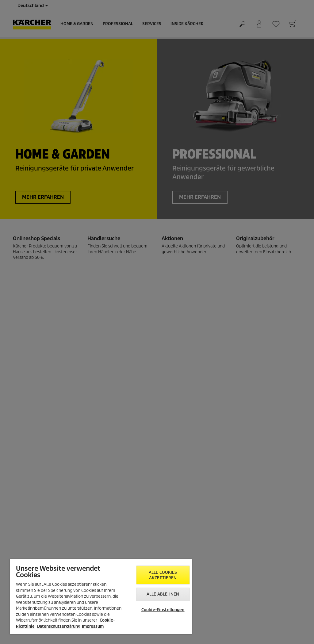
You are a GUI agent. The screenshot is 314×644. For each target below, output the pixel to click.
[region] (101, 597)
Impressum (93, 626)
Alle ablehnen (163, 594)
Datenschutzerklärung (59, 626)
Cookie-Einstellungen (163, 610)
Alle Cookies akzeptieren (163, 575)
